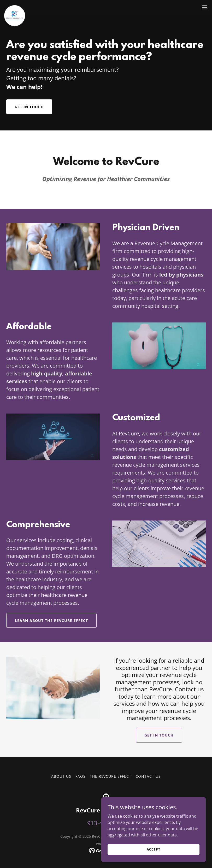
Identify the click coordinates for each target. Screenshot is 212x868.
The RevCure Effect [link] (111, 776)
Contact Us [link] (148, 776)
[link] (15, 7)
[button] (205, 7)
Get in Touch (29, 107)
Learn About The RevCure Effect (51, 621)
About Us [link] (61, 776)
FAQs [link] (81, 776)
